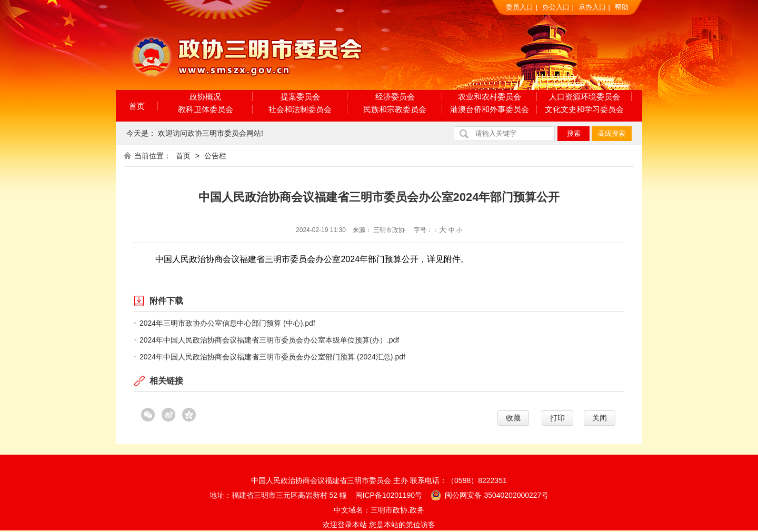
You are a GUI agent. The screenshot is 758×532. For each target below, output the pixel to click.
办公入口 (556, 7)
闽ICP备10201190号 (389, 495)
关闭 (600, 418)
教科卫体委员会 (206, 109)
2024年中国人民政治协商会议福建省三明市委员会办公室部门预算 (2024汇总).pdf (272, 357)
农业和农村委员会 (490, 97)
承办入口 (592, 7)
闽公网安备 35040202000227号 (490, 495)
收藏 (513, 418)
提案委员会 (300, 97)
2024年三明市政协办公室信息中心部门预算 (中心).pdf (227, 323)
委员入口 (520, 7)
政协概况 (205, 97)
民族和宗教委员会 (395, 109)
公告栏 (215, 156)
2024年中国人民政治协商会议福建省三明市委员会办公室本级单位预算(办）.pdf (269, 340)
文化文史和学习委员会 (584, 109)
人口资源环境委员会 (585, 97)
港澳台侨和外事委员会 (490, 109)
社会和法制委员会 (300, 109)
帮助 (622, 7)
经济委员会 (395, 97)
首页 (137, 106)
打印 (557, 418)
